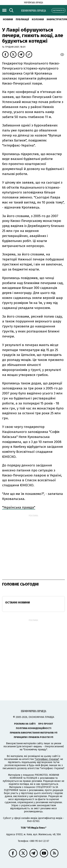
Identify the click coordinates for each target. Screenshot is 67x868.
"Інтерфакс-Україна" (47, 759)
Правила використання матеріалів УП (34, 733)
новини (8, 19)
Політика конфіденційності (34, 728)
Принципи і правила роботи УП (33, 737)
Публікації (22, 19)
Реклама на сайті (25, 724)
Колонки (38, 19)
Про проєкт (46, 724)
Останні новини (18, 602)
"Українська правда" (19, 507)
